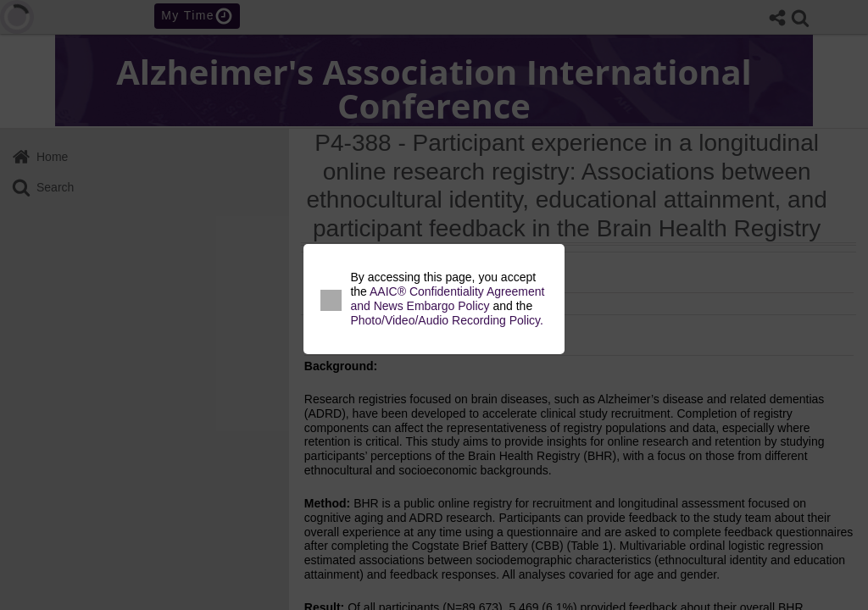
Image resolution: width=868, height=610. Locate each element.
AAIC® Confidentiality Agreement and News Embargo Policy (447, 299)
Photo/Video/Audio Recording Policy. (447, 320)
